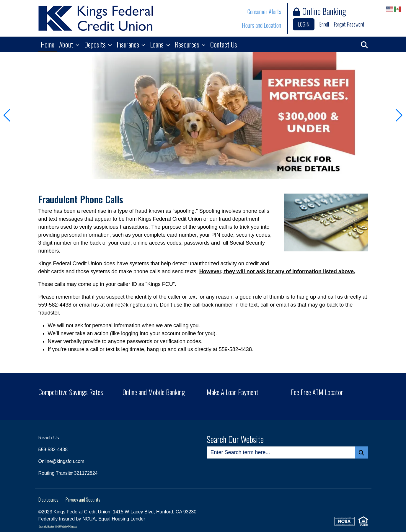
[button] (364, 44)
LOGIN (304, 24)
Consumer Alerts (264, 12)
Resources (188, 44)
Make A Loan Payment (233, 392)
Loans (158, 44)
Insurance (129, 44)
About (67, 44)
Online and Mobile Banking (154, 392)
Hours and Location (261, 25)
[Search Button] (361, 452)
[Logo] (96, 18)
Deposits (96, 44)
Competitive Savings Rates (71, 392)
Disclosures (48, 500)
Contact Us (224, 44)
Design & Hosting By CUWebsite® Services (58, 526)
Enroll (324, 24)
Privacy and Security (83, 500)
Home (48, 44)
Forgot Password (349, 24)
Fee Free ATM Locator (317, 392)
